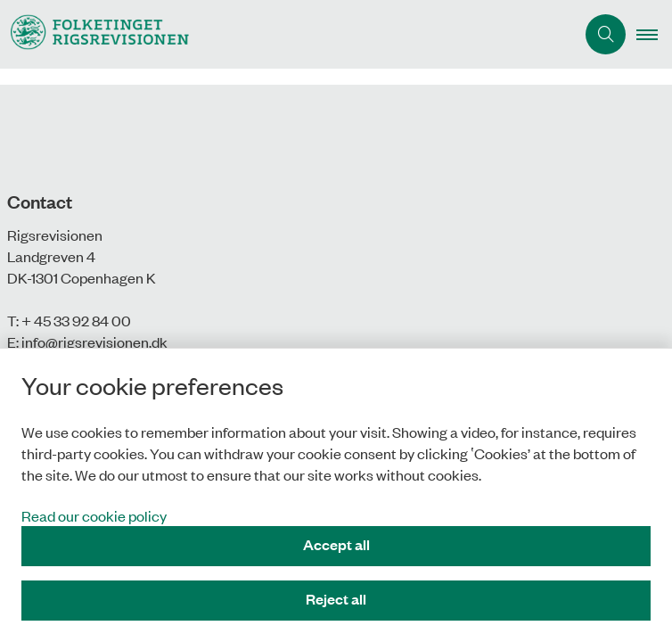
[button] (654, 35)
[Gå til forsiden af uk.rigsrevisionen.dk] (287, 34)
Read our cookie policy (94, 515)
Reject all (336, 599)
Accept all (336, 544)
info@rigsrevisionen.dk (94, 342)
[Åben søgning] (606, 34)
